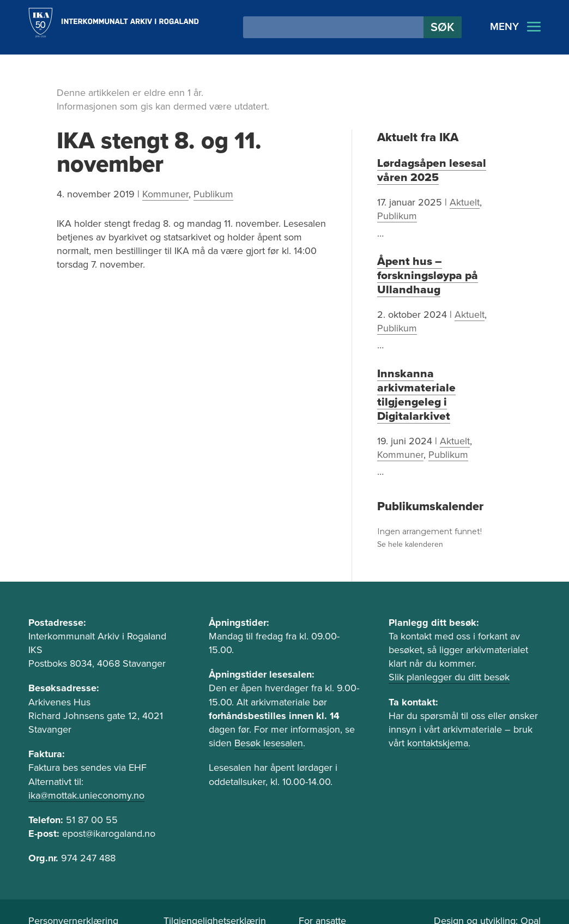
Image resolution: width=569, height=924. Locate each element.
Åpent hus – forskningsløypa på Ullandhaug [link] (423, 274)
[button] (443, 27)
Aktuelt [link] (465, 201)
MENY (504, 27)
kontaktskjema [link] (438, 711)
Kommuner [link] (165, 194)
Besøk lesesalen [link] (269, 711)
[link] (113, 23)
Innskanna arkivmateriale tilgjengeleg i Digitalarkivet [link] (442, 378)
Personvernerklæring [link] (73, 889)
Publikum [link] (213, 194)
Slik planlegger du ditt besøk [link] (449, 645)
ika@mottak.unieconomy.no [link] (86, 763)
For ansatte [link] (322, 889)
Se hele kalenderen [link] (410, 512)
